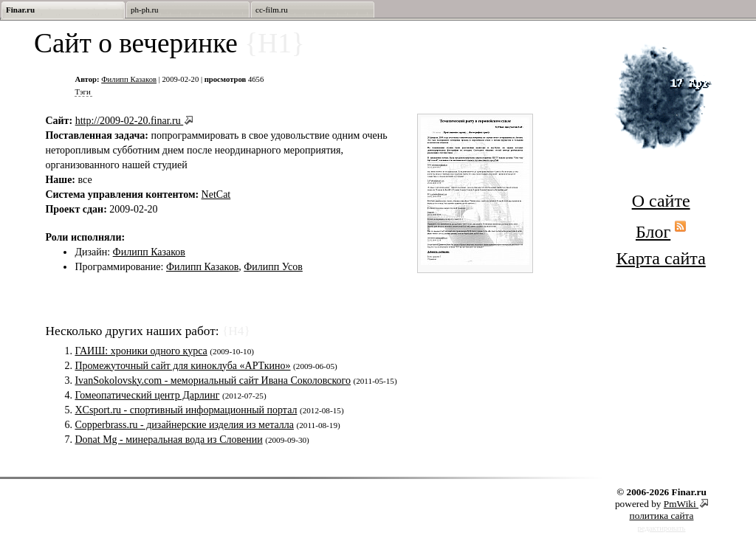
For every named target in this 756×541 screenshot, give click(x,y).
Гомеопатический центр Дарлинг (147, 395)
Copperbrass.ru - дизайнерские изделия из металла (184, 425)
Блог (653, 232)
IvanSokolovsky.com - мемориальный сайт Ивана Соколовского (213, 380)
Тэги (82, 92)
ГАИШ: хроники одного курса (141, 351)
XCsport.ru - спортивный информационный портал (186, 410)
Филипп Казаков (129, 79)
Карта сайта (660, 258)
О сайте (661, 201)
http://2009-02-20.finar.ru (130, 121)
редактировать (662, 528)
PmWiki (681, 504)
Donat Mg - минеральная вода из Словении (168, 440)
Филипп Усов (273, 267)
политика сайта (662, 516)
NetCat (216, 194)
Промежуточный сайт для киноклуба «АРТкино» (182, 366)
